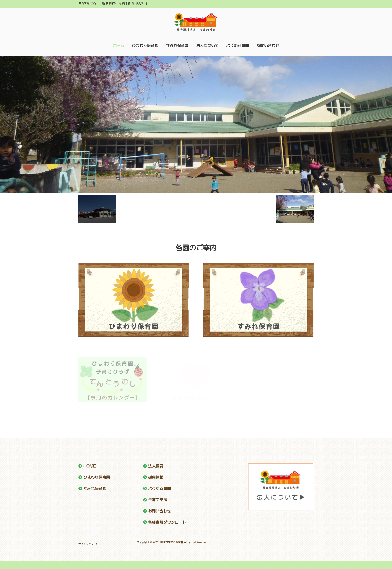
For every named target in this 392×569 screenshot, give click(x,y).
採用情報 (156, 477)
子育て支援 (158, 500)
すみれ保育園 (177, 46)
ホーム (119, 46)
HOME (90, 466)
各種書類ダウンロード (167, 522)
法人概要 (156, 466)
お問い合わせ (268, 46)
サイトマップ (86, 544)
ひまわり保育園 (145, 46)
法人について (207, 46)
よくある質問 (238, 46)
